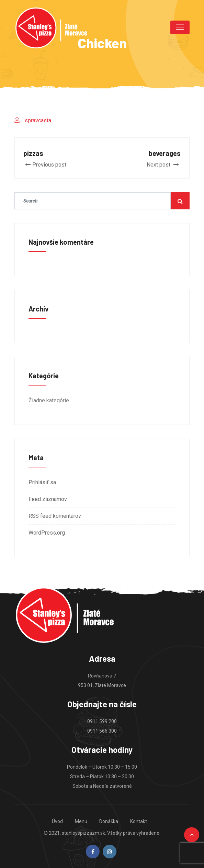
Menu (81, 821)
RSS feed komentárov (55, 516)
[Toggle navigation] (180, 27)
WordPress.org (47, 533)
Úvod (57, 821)
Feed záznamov (48, 499)
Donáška (109, 821)
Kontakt (139, 821)
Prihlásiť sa (42, 482)
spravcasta (38, 120)
